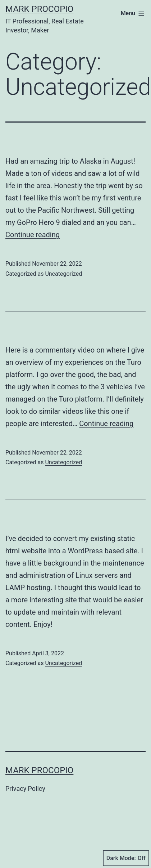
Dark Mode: (126, 858)
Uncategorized (63, 274)
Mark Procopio (39, 9)
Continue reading (33, 235)
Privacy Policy (25, 789)
